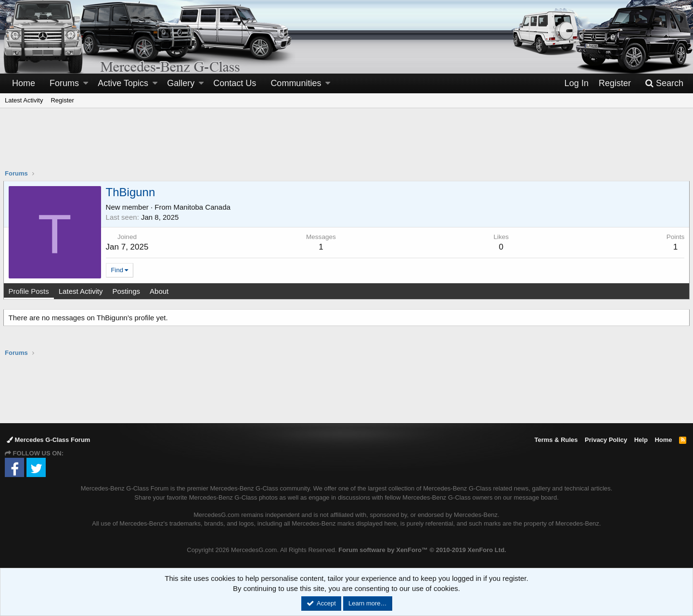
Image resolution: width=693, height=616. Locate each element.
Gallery (181, 83)
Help (641, 440)
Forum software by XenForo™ (422, 550)
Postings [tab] (128, 291)
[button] (86, 83)
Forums (64, 83)
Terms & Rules (556, 440)
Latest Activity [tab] (82, 291)
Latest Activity (24, 100)
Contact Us (235, 83)
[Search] (664, 83)
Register (62, 100)
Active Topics (123, 83)
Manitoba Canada (204, 207)
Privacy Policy (606, 440)
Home (24, 83)
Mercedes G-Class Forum (48, 440)
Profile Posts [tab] (30, 291)
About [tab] (160, 291)
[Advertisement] (346, 145)
